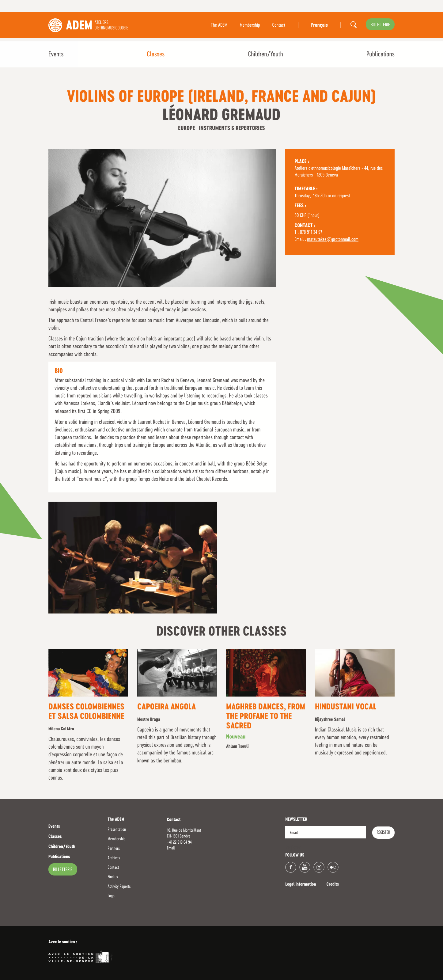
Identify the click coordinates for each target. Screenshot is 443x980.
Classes (156, 55)
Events (56, 55)
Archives (114, 858)
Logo (111, 896)
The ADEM (219, 25)
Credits (333, 885)
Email (171, 848)
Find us (113, 877)
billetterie (380, 25)
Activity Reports (119, 887)
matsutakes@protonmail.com (333, 240)
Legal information (301, 885)
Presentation (117, 830)
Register (383, 833)
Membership (250, 25)
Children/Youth (265, 55)
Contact (279, 25)
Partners (114, 849)
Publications (381, 55)
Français (319, 25)
